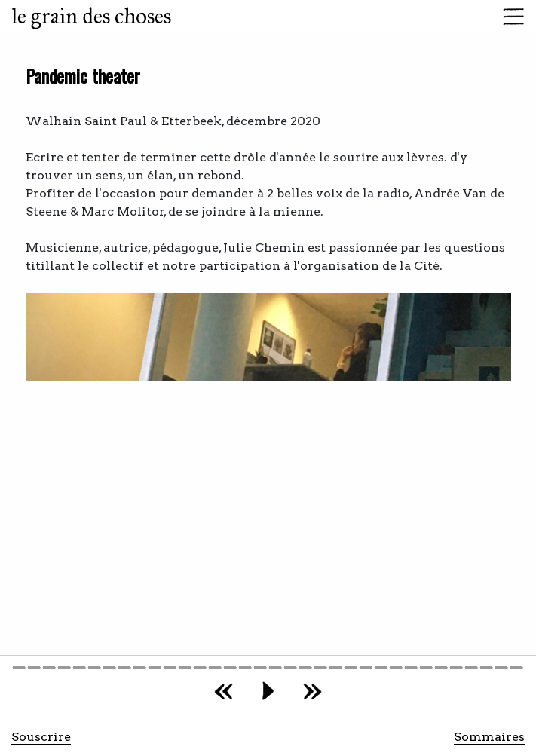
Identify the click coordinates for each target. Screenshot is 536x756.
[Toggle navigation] (509, 17)
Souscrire (41, 737)
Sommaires (489, 737)
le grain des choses (91, 16)
